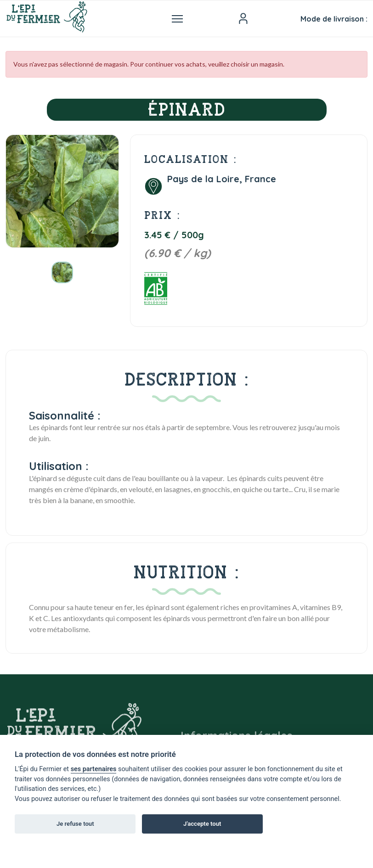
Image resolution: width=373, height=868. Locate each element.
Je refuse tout (75, 824)
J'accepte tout (202, 824)
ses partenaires (94, 769)
